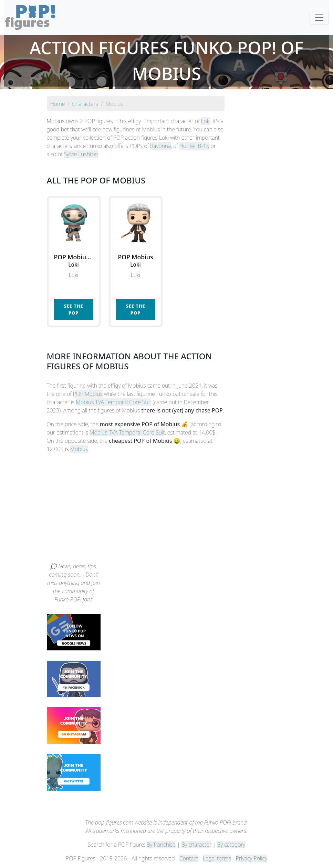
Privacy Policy (252, 858)
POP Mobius (87, 394)
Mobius (79, 449)
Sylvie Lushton (81, 154)
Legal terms (217, 858)
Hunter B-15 (194, 146)
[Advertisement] (167, 510)
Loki (206, 121)
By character (196, 845)
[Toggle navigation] (319, 18)
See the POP (73, 309)
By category (231, 845)
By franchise (161, 845)
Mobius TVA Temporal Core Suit (114, 402)
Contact (189, 858)
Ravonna (160, 146)
